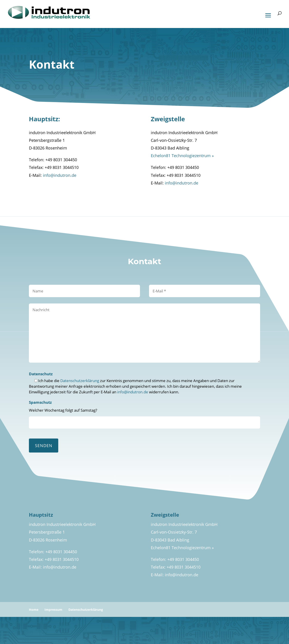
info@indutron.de (60, 175)
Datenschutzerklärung (80, 381)
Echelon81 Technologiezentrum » (182, 156)
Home (34, 610)
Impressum (53, 610)
